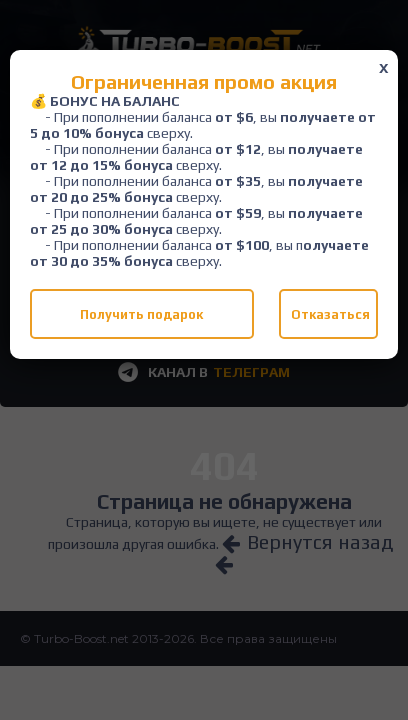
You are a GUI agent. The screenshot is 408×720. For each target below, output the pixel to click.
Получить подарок (141, 314)
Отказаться (330, 314)
